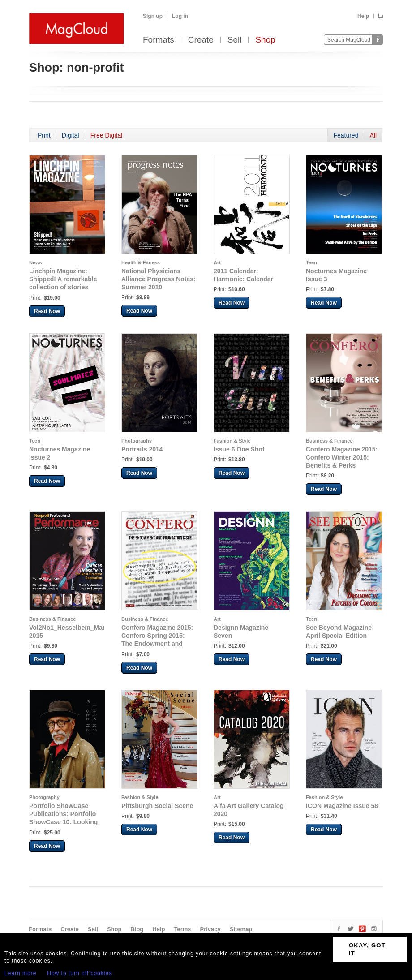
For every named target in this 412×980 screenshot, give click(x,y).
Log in (180, 16)
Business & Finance (329, 441)
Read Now (47, 311)
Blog (137, 929)
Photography (137, 441)
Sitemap (241, 929)
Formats (159, 40)
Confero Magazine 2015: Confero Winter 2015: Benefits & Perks (342, 457)
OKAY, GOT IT (367, 949)
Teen (311, 262)
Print (44, 135)
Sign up (153, 16)
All (373, 135)
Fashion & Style (232, 441)
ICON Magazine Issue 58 (342, 806)
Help (363, 16)
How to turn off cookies (79, 973)
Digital (71, 135)
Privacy (210, 929)
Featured (346, 135)
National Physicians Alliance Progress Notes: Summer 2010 (159, 279)
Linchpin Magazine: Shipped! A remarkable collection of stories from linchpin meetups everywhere (63, 287)
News (36, 262)
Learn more (20, 973)
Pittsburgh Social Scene (157, 806)
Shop (265, 40)
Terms (182, 929)
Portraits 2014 (142, 449)
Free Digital (107, 135)
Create (201, 40)
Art (217, 262)
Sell (235, 40)
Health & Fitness (141, 262)
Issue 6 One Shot (239, 449)
